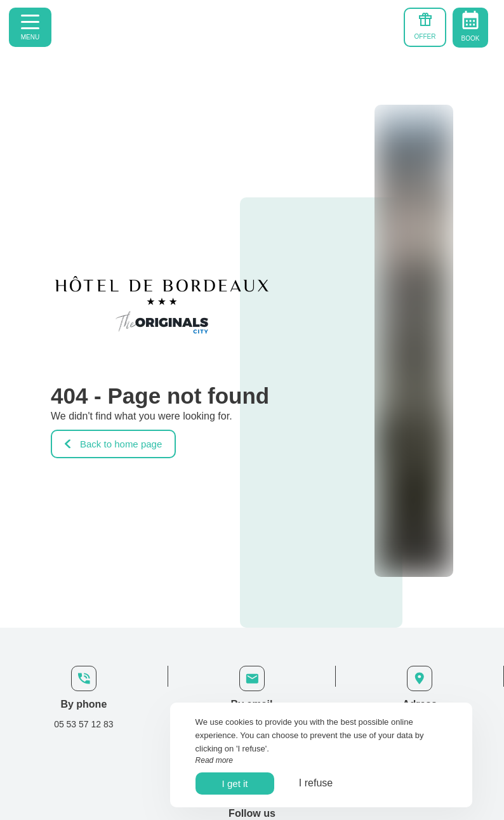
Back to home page (113, 444)
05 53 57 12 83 (83, 724)
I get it (235, 784)
